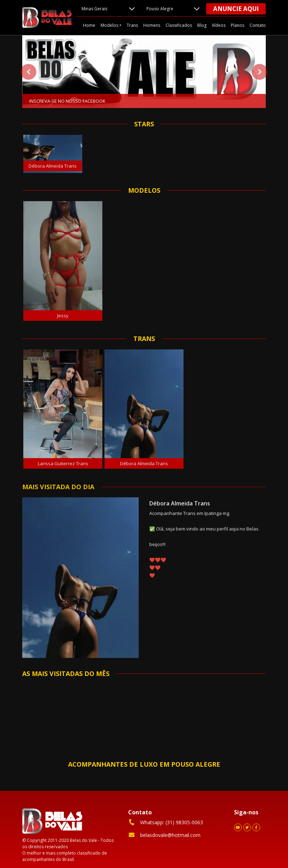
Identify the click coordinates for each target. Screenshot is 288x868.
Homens (152, 25)
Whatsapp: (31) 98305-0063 (166, 822)
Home (89, 25)
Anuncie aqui (236, 9)
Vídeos (219, 25)
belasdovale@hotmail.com (164, 835)
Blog (202, 25)
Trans (132, 25)
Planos (238, 25)
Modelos (109, 25)
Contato (258, 25)
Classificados (179, 25)
